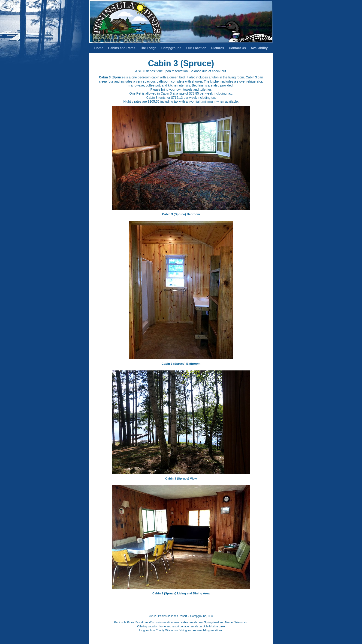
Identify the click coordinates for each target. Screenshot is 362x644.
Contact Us (237, 48)
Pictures (218, 48)
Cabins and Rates (122, 48)
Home (99, 48)
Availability (259, 48)
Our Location (196, 48)
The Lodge (148, 48)
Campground (171, 48)
